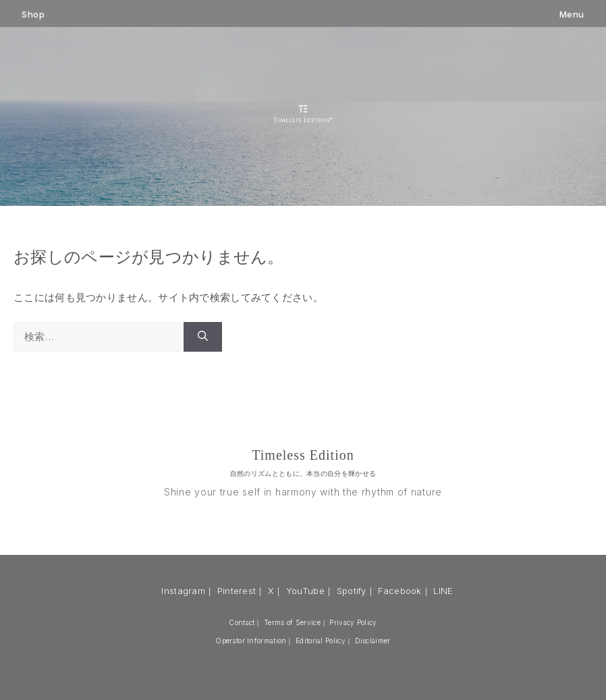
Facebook (400, 591)
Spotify (352, 591)
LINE (443, 591)
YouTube (305, 591)
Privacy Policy (353, 622)
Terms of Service (292, 622)
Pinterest (237, 591)
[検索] (203, 337)
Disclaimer (373, 641)
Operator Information (251, 641)
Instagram (183, 591)
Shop (33, 15)
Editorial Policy (321, 641)
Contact (242, 622)
